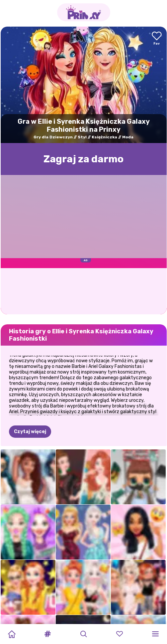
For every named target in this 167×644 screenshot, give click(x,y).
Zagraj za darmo (83, 159)
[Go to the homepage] (84, 12)
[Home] (12, 634)
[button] (47, 634)
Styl (82, 137)
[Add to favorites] (157, 39)
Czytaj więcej (30, 399)
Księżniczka (104, 137)
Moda (128, 137)
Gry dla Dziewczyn (53, 137)
